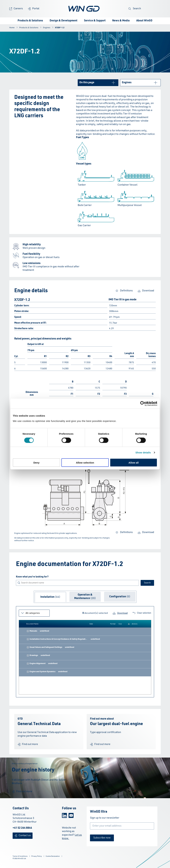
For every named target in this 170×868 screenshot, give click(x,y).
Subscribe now (102, 838)
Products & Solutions (30, 21)
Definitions (124, 291)
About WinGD (144, 21)
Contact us (23, 836)
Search (135, 9)
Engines (47, 28)
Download (146, 291)
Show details (143, 452)
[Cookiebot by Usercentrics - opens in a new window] (143, 404)
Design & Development (64, 21)
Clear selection (142, 613)
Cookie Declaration (53, 856)
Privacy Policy (37, 856)
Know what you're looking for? (32, 577)
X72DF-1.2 (60, 28)
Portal (34, 9)
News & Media (121, 21)
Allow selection (85, 462)
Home (12, 28)
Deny (36, 462)
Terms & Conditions (20, 856)
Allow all (134, 462)
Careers (16, 9)
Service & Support (95, 21)
